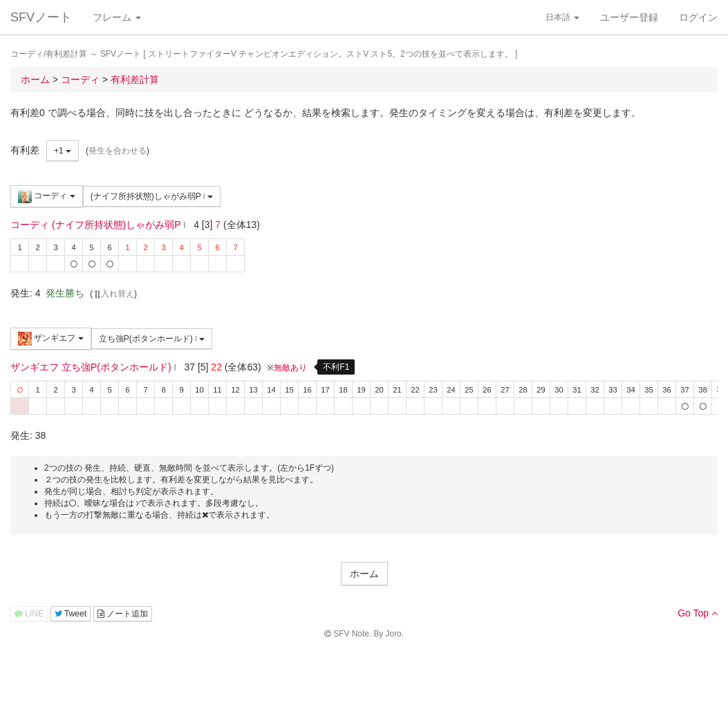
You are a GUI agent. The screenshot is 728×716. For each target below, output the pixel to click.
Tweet (71, 614)
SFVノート (41, 17)
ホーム (364, 574)
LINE (29, 614)
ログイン (698, 17)
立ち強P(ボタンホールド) (152, 339)
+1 (63, 151)
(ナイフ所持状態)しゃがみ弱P (152, 196)
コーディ (47, 196)
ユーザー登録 (629, 17)
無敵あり (290, 368)
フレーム (117, 17)
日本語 (562, 17)
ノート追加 (123, 614)
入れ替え (113, 294)
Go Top (698, 613)
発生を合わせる (118, 151)
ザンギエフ (51, 339)
